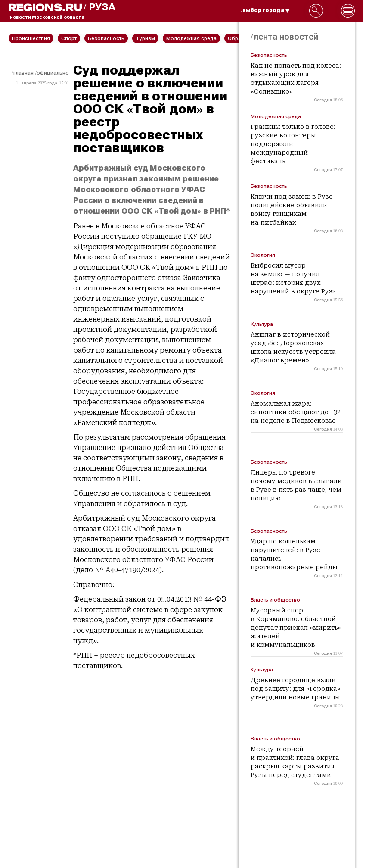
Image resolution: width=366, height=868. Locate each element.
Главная (23, 73)
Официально (53, 73)
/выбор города (266, 10)
